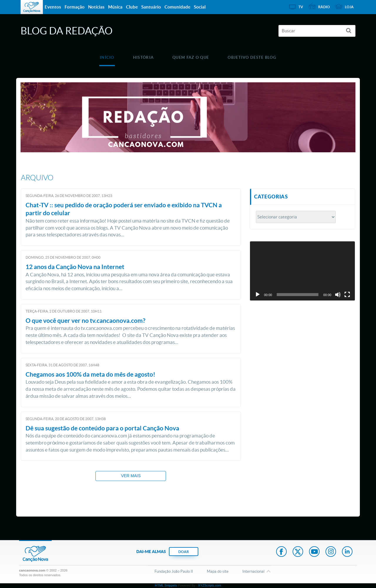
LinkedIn (347, 552)
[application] (302, 271)
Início (107, 57)
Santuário (151, 7)
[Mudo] (338, 295)
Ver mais (131, 476)
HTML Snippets (166, 585)
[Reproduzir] (258, 295)
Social (200, 7)
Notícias (96, 7)
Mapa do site (218, 571)
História (143, 57)
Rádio (324, 7)
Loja (349, 7)
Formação (75, 7)
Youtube (314, 552)
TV (301, 7)
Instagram (331, 552)
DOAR (184, 552)
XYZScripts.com (210, 585)
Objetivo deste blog (252, 57)
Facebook (281, 552)
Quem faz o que (191, 57)
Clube (132, 7)
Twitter (298, 552)
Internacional (253, 572)
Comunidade (177, 7)
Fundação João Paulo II (174, 571)
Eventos (53, 7)
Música (115, 7)
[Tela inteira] (347, 295)
